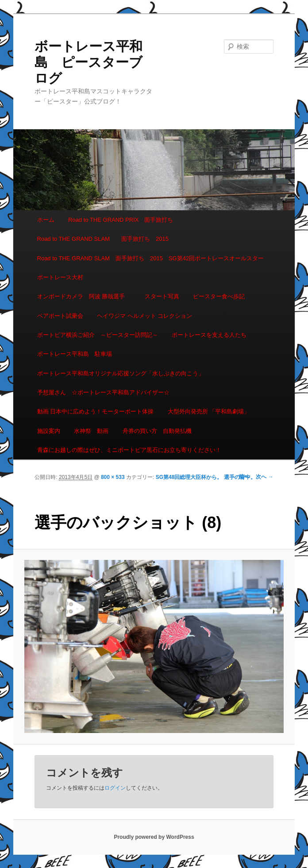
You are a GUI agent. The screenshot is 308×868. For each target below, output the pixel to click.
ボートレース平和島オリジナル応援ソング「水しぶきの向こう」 (121, 373)
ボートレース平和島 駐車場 (75, 354)
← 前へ (241, 477)
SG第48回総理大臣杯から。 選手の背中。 (206, 477)
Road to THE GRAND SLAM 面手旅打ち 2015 (103, 239)
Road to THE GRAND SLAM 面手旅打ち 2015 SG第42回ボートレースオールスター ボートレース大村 (154, 268)
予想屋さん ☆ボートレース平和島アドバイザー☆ (103, 392)
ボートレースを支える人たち (209, 335)
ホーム (46, 220)
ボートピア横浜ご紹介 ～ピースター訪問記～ (98, 335)
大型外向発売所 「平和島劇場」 (209, 411)
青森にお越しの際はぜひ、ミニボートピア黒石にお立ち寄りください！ (129, 450)
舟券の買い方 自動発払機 (157, 431)
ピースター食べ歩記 (219, 296)
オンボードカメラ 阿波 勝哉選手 (84, 296)
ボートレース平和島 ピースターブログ (89, 62)
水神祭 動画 (91, 431)
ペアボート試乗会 (60, 316)
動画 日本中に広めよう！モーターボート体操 (96, 411)
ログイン (115, 788)
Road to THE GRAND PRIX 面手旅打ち (121, 220)
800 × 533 (113, 477)
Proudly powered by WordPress (154, 837)
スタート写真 (162, 296)
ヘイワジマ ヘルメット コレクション (144, 316)
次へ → (264, 477)
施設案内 (49, 431)
